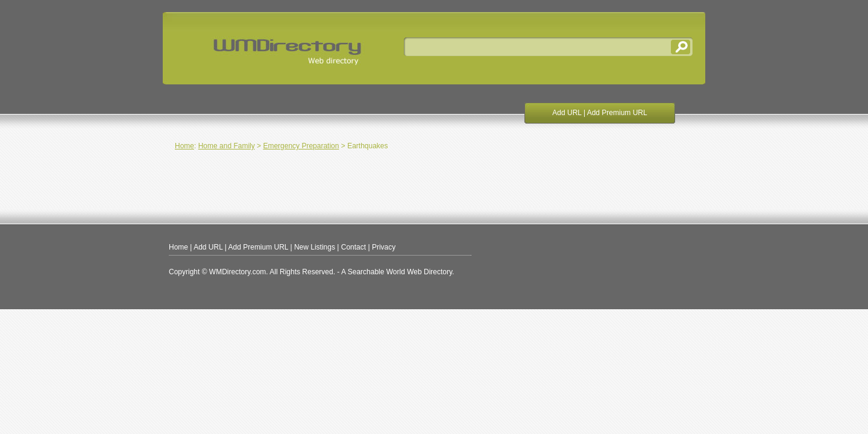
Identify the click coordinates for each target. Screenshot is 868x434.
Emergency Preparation (301, 146)
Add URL (567, 113)
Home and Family (227, 146)
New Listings (315, 247)
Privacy (384, 247)
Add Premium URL (617, 113)
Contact (354, 247)
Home (184, 146)
